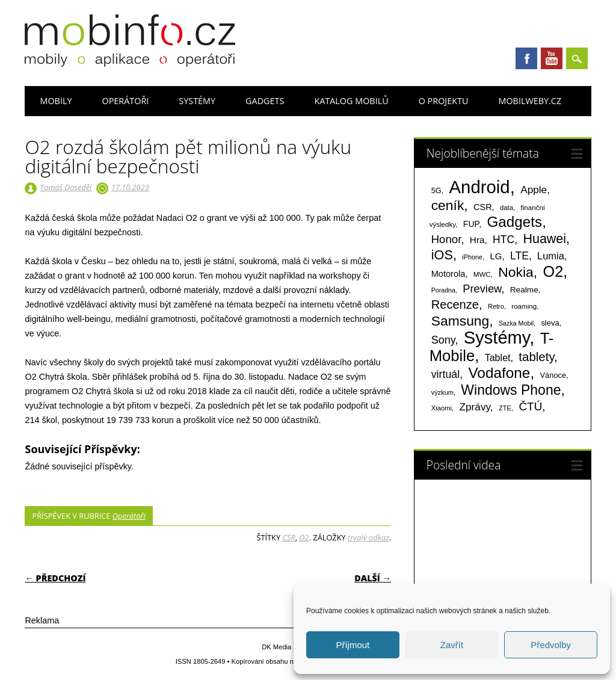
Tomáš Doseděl (66, 187)
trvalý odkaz (368, 537)
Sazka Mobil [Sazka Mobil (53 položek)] (516, 323)
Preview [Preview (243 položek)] (482, 289)
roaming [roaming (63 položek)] (524, 306)
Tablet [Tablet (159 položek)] (498, 357)
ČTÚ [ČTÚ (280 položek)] (530, 406)
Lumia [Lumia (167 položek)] (551, 256)
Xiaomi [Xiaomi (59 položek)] (442, 408)
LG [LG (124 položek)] (496, 256)
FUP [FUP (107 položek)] (471, 224)
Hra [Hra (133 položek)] (477, 240)
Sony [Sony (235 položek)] (443, 340)
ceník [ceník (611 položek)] (448, 205)
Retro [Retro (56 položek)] (496, 306)
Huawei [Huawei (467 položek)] (544, 239)
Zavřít (452, 645)
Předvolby (551, 645)
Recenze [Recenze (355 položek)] (455, 304)
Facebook (526, 58)
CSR (288, 537)
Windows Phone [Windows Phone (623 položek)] (511, 390)
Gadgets (265, 101)
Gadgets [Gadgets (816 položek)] (514, 222)
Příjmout (353, 645)
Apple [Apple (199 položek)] (534, 190)
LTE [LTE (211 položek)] (519, 256)
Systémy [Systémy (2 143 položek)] (497, 338)
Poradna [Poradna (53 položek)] (443, 290)
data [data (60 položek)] (507, 208)
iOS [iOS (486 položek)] (442, 255)
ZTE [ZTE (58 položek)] (505, 408)
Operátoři (125, 101)
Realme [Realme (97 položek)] (524, 290)
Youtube (552, 58)
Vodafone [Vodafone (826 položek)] (499, 373)
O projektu (444, 101)
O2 (304, 537)
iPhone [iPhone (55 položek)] (472, 257)
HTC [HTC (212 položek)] (504, 240)
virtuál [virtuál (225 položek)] (445, 374)
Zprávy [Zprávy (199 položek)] (474, 407)
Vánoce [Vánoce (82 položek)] (553, 375)
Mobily (56, 101)
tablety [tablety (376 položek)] (536, 357)
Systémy (197, 101)
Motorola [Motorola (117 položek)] (448, 274)
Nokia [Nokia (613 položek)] (516, 272)
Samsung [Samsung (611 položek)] (460, 321)
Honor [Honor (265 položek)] (446, 239)
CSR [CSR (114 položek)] (483, 207)
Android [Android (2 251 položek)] (480, 187)
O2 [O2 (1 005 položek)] (553, 271)
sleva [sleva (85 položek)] (550, 323)
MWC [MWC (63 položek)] (482, 274)
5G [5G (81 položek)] (436, 190)
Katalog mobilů (351, 101)
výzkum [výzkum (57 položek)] (442, 392)
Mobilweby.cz (530, 101)
